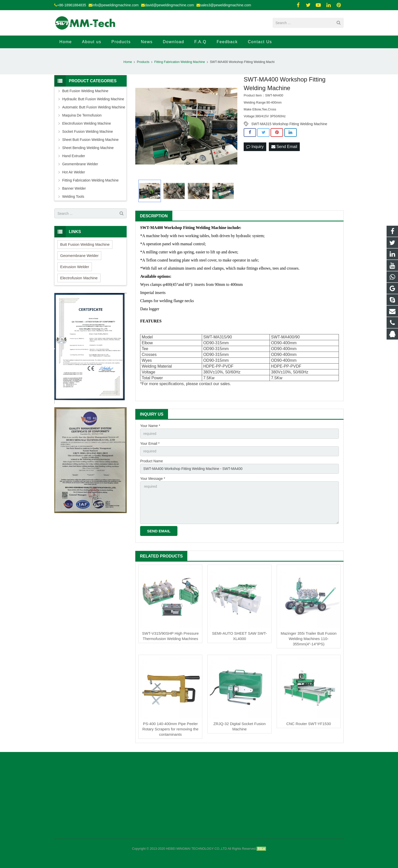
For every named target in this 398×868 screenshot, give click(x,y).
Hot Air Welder (74, 172)
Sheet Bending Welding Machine (88, 148)
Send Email (284, 147)
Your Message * (153, 479)
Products (143, 62)
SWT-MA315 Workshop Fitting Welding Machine (289, 124)
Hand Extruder (74, 156)
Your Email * (150, 444)
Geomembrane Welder (80, 164)
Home (128, 62)
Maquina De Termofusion (82, 115)
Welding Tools (73, 196)
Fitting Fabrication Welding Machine (180, 62)
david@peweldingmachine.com (169, 5)
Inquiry (255, 147)
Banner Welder (74, 188)
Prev (142, 126)
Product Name (151, 461)
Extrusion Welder (75, 267)
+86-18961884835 (72, 5)
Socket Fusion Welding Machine (88, 132)
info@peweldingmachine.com (115, 5)
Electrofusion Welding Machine (87, 123)
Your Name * (150, 426)
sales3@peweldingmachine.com (226, 5)
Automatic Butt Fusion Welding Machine (94, 107)
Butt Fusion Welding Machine (85, 91)
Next (231, 126)
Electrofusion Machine (79, 278)
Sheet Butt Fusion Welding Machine (90, 140)
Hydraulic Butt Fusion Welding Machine (93, 99)
